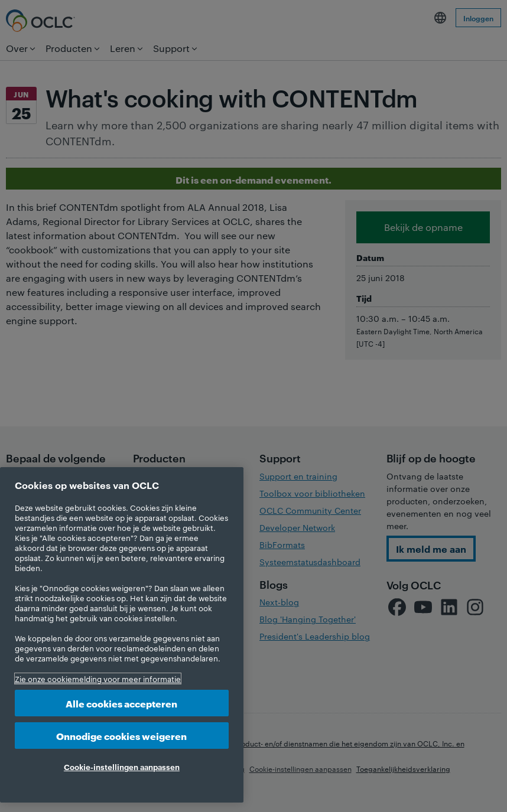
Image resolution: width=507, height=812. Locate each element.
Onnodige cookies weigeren (121, 736)
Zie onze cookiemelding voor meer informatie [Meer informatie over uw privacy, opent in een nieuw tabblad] (98, 679)
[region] (122, 635)
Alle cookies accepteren (121, 703)
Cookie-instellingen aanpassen (122, 767)
